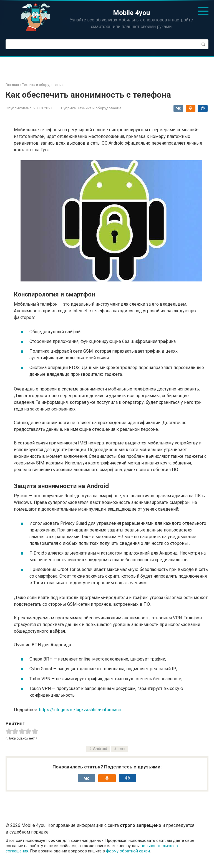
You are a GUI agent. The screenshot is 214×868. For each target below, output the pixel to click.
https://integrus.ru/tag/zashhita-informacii (80, 710)
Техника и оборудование (99, 108)
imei (121, 749)
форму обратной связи (128, 851)
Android (100, 749)
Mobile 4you (131, 13)
